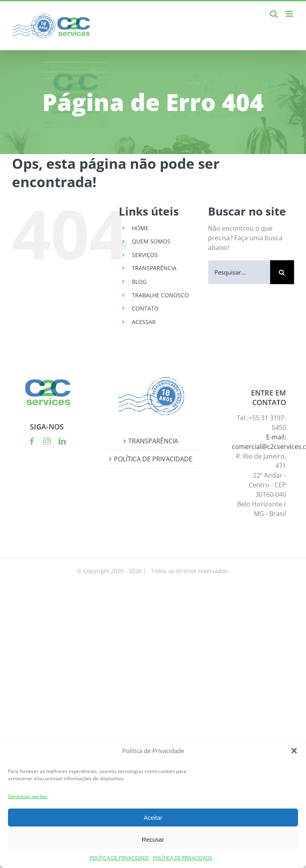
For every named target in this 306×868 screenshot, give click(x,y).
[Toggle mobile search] (274, 14)
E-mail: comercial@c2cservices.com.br (259, 442)
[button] (294, 751)
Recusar (153, 839)
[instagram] (47, 441)
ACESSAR (144, 322)
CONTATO (145, 308)
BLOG (139, 282)
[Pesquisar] (282, 272)
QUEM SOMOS (151, 241)
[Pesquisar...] (239, 272)
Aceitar (153, 818)
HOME (140, 228)
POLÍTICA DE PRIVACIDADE (119, 858)
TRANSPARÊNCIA (154, 268)
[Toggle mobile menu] (290, 14)
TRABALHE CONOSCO (160, 295)
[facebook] (32, 441)
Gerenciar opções (28, 796)
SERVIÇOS (145, 255)
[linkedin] (62, 441)
